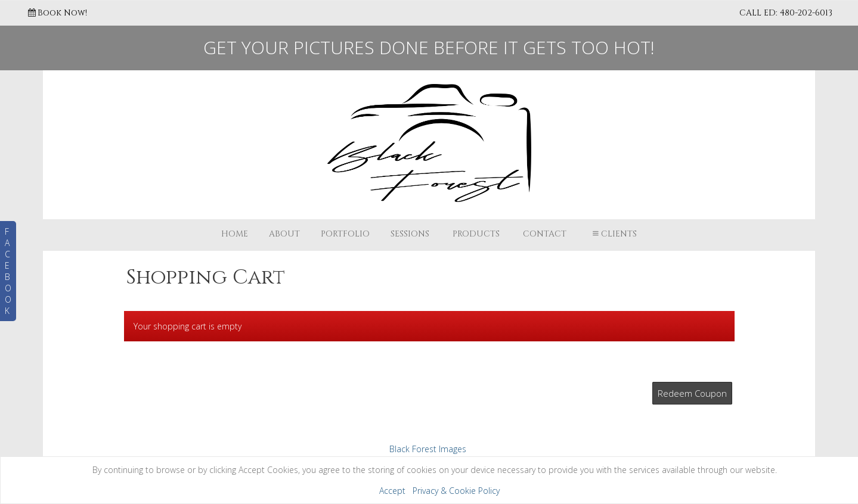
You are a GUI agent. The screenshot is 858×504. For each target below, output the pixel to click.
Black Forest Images (428, 449)
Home (235, 234)
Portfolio (345, 234)
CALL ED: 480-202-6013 (786, 13)
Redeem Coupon (692, 393)
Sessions (410, 234)
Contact (545, 234)
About (284, 234)
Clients (614, 234)
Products (476, 234)
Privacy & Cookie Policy (456, 491)
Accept (392, 491)
